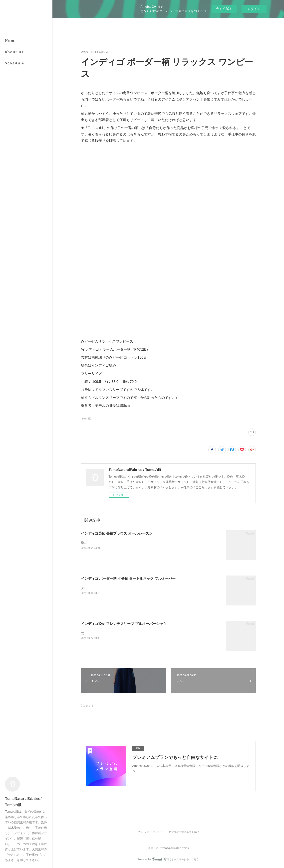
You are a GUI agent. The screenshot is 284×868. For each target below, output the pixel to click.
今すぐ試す (224, 9)
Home (11, 41)
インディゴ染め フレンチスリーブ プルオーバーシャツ (124, 624)
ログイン (254, 9)
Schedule (15, 63)
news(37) (86, 419)
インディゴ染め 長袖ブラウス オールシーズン (117, 533)
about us (14, 52)
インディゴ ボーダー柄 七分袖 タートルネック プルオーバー (128, 579)
